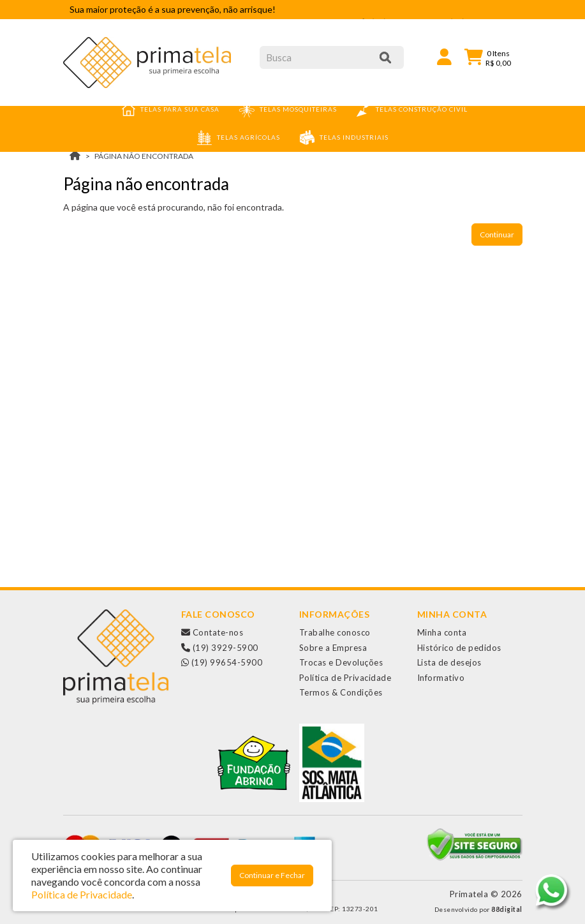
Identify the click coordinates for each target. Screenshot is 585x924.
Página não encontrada (144, 156)
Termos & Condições (341, 692)
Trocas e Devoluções (341, 662)
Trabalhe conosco (335, 632)
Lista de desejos (449, 662)
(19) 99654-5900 (222, 662)
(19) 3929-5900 (220, 648)
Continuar (497, 235)
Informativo (441, 678)
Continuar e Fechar (272, 875)
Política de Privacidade (345, 678)
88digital (507, 909)
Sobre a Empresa (333, 648)
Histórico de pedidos (459, 648)
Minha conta (442, 632)
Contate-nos (212, 632)
